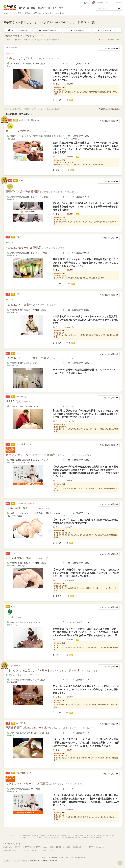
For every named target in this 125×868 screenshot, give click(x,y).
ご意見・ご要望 (55, 8)
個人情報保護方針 (71, 838)
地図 (42, 64)
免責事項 (99, 838)
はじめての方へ (26, 836)
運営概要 (92, 838)
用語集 (99, 836)
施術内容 (42, 8)
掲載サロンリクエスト (88, 836)
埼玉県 (18, 13)
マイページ (118, 3)
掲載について (14, 836)
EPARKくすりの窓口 (63, 847)
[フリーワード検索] (106, 8)
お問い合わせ (61, 836)
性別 (88, 3)
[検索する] (119, 8)
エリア (22, 8)
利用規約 (42, 836)
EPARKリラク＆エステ (10, 8)
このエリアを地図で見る (110, 40)
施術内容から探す (48, 30)
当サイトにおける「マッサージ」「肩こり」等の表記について (43, 838)
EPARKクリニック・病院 (45, 847)
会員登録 (100, 3)
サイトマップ (83, 838)
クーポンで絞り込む (107, 30)
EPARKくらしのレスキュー (28, 850)
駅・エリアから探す (18, 30)
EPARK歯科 (29, 847)
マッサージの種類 (108, 836)
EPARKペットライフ (48, 850)
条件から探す (77, 30)
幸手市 (27, 13)
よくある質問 (51, 836)
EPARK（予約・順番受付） (13, 847)
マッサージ (8, 13)
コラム (69, 836)
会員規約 (35, 836)
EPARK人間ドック (80, 847)
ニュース (76, 836)
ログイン (108, 3)
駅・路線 (31, 8)
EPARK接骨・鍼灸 (10, 850)
